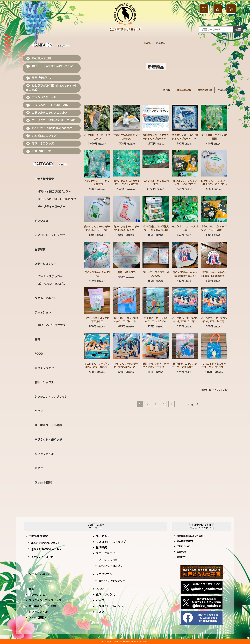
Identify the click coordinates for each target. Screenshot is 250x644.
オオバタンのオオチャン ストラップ (128, 137)
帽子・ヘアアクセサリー (53, 325)
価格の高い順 (205, 90)
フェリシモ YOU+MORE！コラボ (50, 120)
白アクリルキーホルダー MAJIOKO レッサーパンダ (128, 230)
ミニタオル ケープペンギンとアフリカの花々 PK (186, 321)
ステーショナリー (46, 264)
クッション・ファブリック (51, 397)
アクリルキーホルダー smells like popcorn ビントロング (215, 276)
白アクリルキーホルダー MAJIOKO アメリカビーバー (98, 230)
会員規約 (181, 552)
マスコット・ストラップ (50, 235)
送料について (183, 547)
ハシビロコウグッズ (41, 136)
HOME (148, 43)
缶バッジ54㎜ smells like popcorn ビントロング (185, 276)
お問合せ (181, 557)
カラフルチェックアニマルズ (47, 113)
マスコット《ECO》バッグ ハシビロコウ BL (214, 367)
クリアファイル (44, 454)
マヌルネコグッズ (40, 144)
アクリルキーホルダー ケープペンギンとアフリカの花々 (127, 367)
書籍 (37, 339)
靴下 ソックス (44, 382)
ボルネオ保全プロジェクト (54, 191)
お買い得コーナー (40, 151)
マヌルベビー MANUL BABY (47, 105)
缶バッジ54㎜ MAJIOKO (97, 274)
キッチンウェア (44, 368)
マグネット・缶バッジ (48, 440)
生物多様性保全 (44, 179)
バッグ (39, 411)
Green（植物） (44, 482)
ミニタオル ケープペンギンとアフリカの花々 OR (215, 321)
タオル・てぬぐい (46, 298)
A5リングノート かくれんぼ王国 (97, 183)
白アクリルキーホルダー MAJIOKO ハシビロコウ (215, 184)
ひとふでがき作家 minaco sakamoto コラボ (51, 88)
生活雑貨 (40, 249)
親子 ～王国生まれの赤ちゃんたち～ (51, 68)
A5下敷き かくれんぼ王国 (214, 137)
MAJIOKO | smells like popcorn (49, 128)
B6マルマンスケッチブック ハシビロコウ (185, 183)
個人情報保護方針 (185, 541)
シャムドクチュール (41, 97)
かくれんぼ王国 (39, 58)
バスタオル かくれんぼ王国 (156, 183)
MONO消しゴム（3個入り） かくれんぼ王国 (156, 228)
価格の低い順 (184, 90)
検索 (238, 29)
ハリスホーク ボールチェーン (97, 137)
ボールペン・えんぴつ (52, 284)
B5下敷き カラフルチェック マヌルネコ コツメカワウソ (185, 367)
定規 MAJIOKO (126, 272)
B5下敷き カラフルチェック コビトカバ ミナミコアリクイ (126, 321)
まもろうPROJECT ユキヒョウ (57, 199)
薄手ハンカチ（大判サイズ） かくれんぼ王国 (126, 183)
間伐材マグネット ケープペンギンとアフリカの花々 (156, 367)
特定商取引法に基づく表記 (190, 536)
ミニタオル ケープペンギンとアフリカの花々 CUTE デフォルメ (98, 367)
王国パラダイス (39, 78)
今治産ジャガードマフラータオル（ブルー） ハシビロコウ (156, 139)
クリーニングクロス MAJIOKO (156, 274)
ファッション (43, 312)
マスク (39, 468)
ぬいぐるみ (41, 221)
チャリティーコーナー (52, 206)
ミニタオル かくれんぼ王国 (185, 228)
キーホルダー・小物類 (48, 425)
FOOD (39, 354)
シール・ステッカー (50, 276)
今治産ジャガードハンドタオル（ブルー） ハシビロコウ (185, 139)
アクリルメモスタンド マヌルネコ (98, 320)
